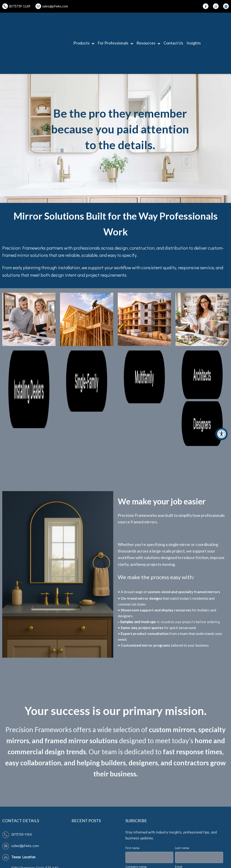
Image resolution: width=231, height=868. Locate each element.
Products (84, 21)
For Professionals (115, 21)
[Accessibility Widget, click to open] (221, 434)
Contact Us (173, 21)
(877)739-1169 (22, 720)
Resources (148, 21)
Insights (194, 21)
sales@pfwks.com (55, 6)
